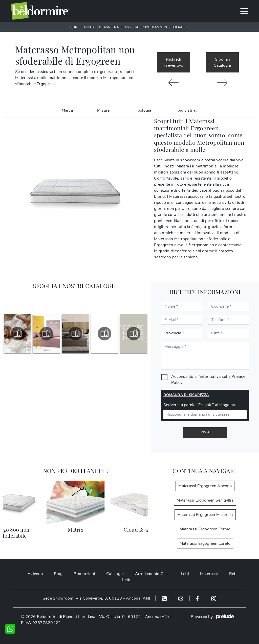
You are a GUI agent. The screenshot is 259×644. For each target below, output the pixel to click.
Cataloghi (115, 574)
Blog (58, 574)
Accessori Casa (97, 27)
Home (75, 27)
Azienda (35, 574)
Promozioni (84, 574)
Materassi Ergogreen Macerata (205, 515)
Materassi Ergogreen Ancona (205, 486)
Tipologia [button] (142, 110)
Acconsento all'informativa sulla (208, 380)
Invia (205, 432)
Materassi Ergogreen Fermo (205, 529)
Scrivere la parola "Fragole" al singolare (200, 405)
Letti (185, 574)
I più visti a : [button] (187, 110)
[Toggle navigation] (244, 11)
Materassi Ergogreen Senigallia (205, 500)
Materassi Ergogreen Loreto (205, 543)
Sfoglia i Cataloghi (222, 62)
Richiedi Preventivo (174, 62)
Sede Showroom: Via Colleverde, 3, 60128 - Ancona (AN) (96, 598)
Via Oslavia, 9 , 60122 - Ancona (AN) (134, 617)
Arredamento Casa (152, 574)
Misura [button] (103, 110)
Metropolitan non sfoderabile (162, 27)
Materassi (123, 27)
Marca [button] (67, 110)
